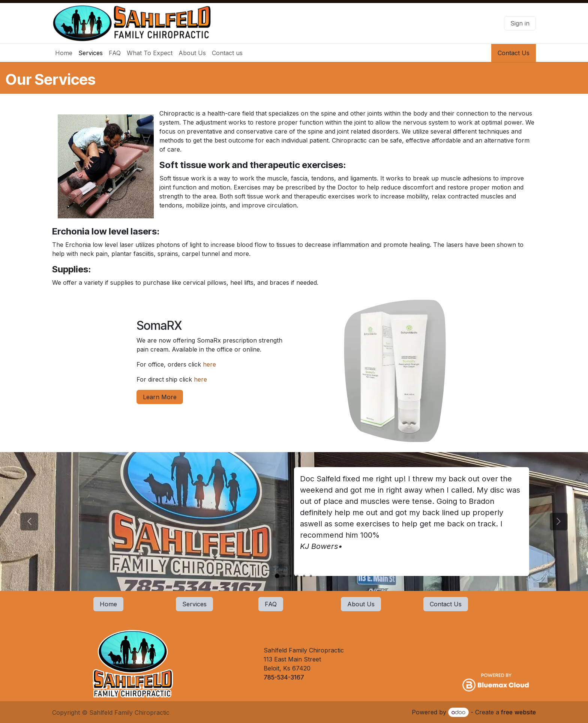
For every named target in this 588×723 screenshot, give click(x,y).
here (211, 364)
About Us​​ (361, 604)
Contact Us (514, 53)
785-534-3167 (285, 677)
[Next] (559, 522)
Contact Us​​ (446, 604)
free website (518, 712)
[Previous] (29, 522)
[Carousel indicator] (277, 576)
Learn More (160, 397)
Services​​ (194, 604)
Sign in (520, 23)
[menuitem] (64, 53)
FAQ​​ (271, 604)
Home (108, 604)
